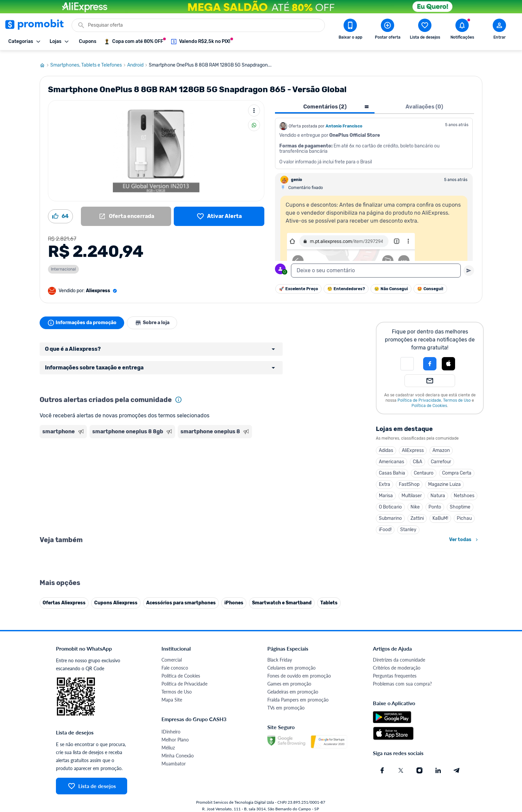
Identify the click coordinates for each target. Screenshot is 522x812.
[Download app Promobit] (350, 30)
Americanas (391, 457)
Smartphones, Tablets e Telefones (89, 61)
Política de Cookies (429, 401)
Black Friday (280, 803)
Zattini (417, 514)
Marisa (386, 491)
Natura (438, 491)
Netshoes (464, 491)
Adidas (386, 446)
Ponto (435, 503)
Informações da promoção (82, 318)
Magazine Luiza (444, 480)
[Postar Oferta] (388, 30)
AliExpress (413, 446)
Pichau (464, 514)
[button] (407, 359)
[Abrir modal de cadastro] (499, 30)
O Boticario (390, 503)
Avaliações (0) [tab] (424, 102)
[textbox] (376, 266)
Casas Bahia (392, 469)
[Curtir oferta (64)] (60, 212)
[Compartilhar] (254, 121)
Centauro (424, 469)
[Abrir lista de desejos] (425, 30)
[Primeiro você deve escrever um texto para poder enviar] (469, 266)
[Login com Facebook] (430, 359)
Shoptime (460, 503)
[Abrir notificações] (462, 30)
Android (138, 61)
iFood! (385, 525)
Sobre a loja (153, 318)
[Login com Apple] (448, 359)
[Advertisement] (167, 462)
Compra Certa (457, 469)
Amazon (441, 446)
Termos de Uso (457, 396)
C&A (417, 457)
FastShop (409, 480)
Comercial (172, 803)
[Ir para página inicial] (45, 61)
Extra (385, 480)
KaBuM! (440, 514)
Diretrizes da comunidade (399, 803)
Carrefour (441, 457)
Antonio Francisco (344, 122)
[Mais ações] (254, 106)
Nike (415, 503)
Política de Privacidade (419, 396)
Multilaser (412, 491)
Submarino (390, 514)
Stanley (408, 525)
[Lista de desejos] (219, 212)
